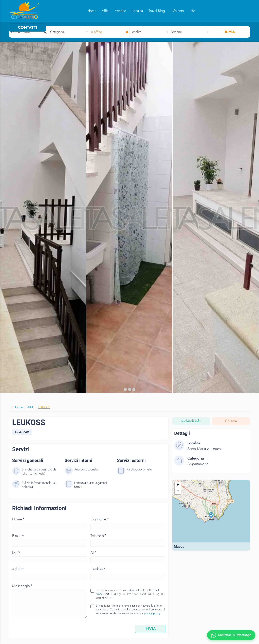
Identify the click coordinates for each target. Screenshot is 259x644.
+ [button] (178, 489)
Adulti (18, 572)
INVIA (150, 632)
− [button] (178, 495)
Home (90, 11)
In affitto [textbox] (96, 32)
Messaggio (22, 589)
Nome (18, 522)
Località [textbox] (136, 32)
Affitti (104, 11)
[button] (125, 392)
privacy (100, 597)
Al (93, 556)
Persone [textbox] (176, 32)
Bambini (98, 572)
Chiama (231, 424)
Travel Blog (155, 11)
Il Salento (176, 11)
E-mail (18, 539)
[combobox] (69, 32)
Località (136, 11)
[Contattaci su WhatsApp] (231, 635)
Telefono (99, 539)
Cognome (100, 522)
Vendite (119, 11)
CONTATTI (231, 11)
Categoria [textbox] (57, 32)
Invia (230, 32)
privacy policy (152, 616)
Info (191, 11)
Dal (16, 556)
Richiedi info (191, 424)
